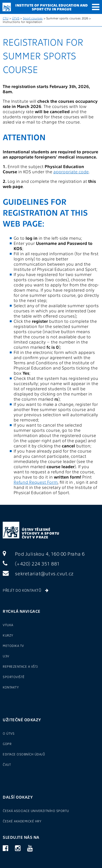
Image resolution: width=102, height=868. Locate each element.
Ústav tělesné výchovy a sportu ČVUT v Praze (41, 533)
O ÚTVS (9, 733)
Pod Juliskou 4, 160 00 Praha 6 (44, 554)
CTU (6, 18)
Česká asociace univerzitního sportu (36, 811)
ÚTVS (16, 18)
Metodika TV (13, 646)
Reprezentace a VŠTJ (20, 666)
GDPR (7, 744)
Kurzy (8, 635)
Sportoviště (14, 677)
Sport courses (33, 18)
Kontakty (11, 687)
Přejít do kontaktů (26, 590)
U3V (6, 656)
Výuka (8, 625)
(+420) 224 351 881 (31, 563)
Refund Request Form (36, 482)
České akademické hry (22, 821)
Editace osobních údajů (24, 754)
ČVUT (7, 764)
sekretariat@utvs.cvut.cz (38, 573)
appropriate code (71, 171)
